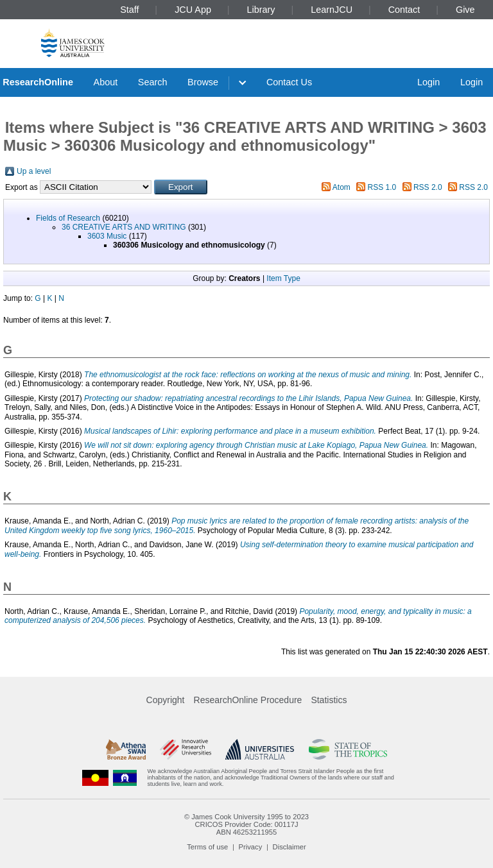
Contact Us (289, 82)
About (106, 82)
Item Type (283, 278)
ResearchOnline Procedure (248, 700)
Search (153, 82)
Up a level (34, 171)
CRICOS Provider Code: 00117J (246, 824)
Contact (404, 10)
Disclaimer (290, 847)
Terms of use (207, 847)
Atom (342, 187)
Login (428, 82)
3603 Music (107, 236)
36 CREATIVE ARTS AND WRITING (124, 227)
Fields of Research (68, 218)
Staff (129, 10)
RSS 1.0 (382, 187)
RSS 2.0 (428, 187)
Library (261, 10)
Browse (203, 82)
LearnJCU (332, 10)
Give (465, 10)
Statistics (329, 700)
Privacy (251, 847)
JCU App (193, 10)
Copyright (166, 700)
